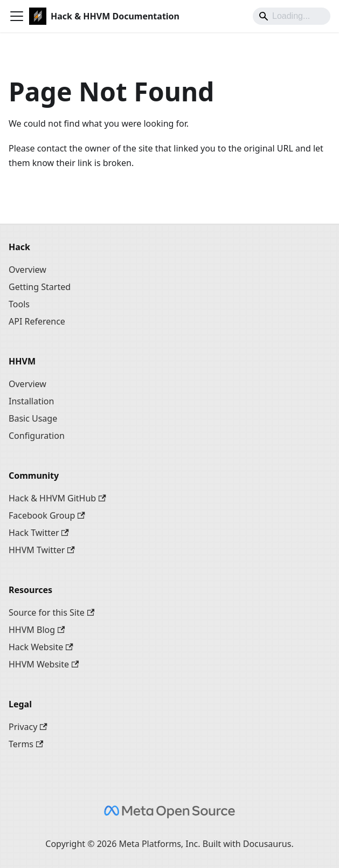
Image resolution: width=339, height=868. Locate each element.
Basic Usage (33, 418)
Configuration (37, 436)
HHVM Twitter (42, 550)
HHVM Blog (37, 630)
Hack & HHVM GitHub (57, 498)
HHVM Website (44, 664)
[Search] (292, 16)
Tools (19, 304)
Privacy (28, 727)
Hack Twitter (39, 533)
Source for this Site (51, 612)
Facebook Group (47, 515)
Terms (26, 744)
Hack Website (41, 647)
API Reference (37, 321)
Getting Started (40, 287)
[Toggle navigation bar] (17, 16)
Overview (27, 270)
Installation (31, 401)
